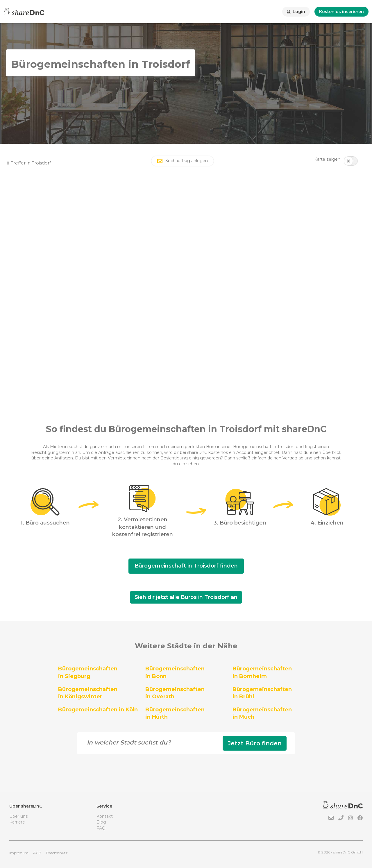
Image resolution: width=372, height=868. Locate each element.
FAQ (101, 828)
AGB (37, 853)
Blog (101, 822)
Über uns (18, 816)
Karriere (17, 822)
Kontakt (105, 816)
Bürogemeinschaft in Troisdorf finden (186, 566)
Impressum (19, 853)
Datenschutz (57, 853)
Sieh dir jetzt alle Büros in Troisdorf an (186, 597)
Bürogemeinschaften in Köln (98, 710)
